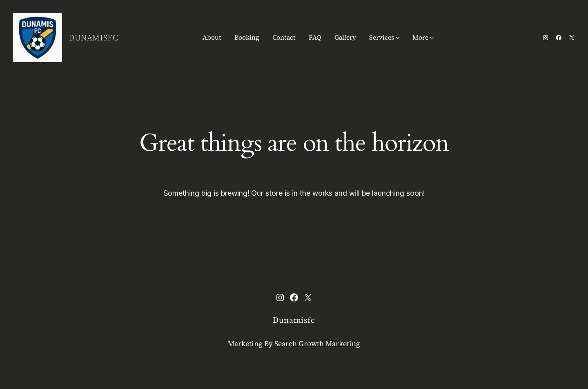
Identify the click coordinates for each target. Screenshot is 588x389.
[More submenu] (432, 38)
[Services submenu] (398, 38)
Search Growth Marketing (316, 343)
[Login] (454, 38)
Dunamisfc (93, 38)
